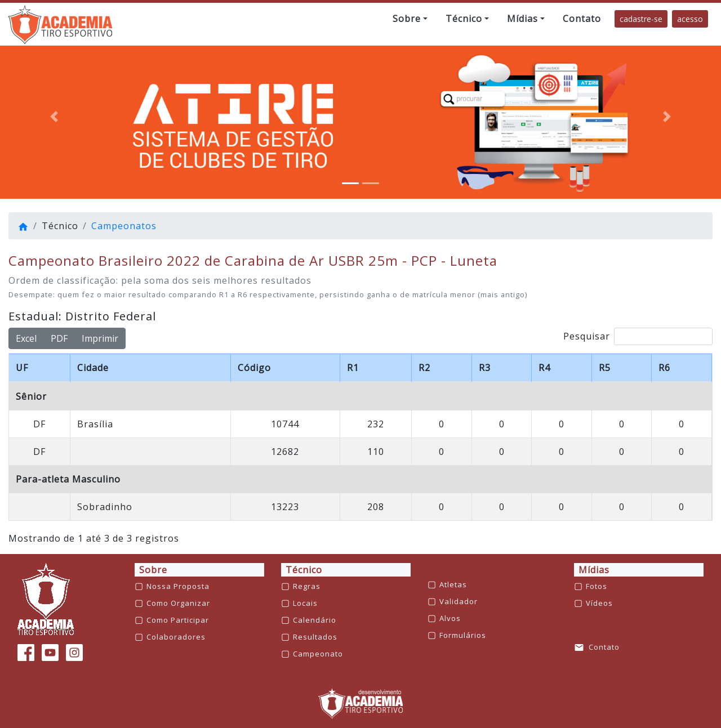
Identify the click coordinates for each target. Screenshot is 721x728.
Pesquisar (638, 336)
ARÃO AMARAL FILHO (277, 452)
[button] (410, 19)
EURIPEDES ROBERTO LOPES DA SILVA (318, 424)
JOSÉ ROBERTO (262, 507)
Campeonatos (124, 226)
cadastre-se (641, 19)
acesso (690, 19)
